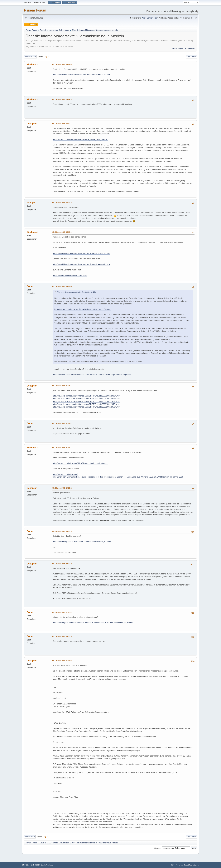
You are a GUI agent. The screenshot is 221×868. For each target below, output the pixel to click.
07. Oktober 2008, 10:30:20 (62, 636)
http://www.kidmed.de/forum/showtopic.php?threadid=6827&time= (81, 75)
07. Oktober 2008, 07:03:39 (62, 612)
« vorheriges (177, 49)
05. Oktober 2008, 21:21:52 (62, 423)
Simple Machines (47, 865)
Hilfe (173, 865)
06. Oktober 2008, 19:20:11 (62, 488)
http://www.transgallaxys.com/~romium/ (70, 275)
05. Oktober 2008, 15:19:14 (62, 232)
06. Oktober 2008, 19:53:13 (62, 531)
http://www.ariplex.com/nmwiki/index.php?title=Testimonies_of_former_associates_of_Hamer (93, 623)
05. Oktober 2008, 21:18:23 (62, 386)
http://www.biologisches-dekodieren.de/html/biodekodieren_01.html (82, 542)
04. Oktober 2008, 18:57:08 (62, 64)
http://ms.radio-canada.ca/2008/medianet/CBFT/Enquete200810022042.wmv (86, 404)
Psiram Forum (35, 10)
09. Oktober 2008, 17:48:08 (62, 660)
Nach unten (30, 56)
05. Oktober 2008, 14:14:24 (62, 203)
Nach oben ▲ (194, 865)
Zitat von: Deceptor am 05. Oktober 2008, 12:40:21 (77, 292)
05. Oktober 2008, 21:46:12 (62, 448)
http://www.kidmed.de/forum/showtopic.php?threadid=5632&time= (81, 253)
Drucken (191, 56)
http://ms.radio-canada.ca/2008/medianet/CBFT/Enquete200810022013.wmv (86, 399)
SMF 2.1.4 (26, 865)
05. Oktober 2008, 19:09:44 (62, 286)
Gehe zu (158, 848)
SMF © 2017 (35, 865)
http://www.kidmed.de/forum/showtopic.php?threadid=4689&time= (81, 264)
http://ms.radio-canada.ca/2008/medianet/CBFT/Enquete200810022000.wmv (86, 396)
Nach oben (30, 837)
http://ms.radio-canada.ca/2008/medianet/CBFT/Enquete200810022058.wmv (86, 407)
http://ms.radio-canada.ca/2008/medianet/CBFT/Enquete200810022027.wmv (86, 401)
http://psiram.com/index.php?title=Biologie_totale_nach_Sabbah (80, 139)
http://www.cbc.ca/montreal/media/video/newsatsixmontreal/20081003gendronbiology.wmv (92, 375)
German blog (152, 18)
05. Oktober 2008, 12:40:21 (62, 124)
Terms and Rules (182, 865)
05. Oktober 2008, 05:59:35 (62, 99)
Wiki (143, 18)
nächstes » (190, 49)
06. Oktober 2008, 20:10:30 (62, 564)
